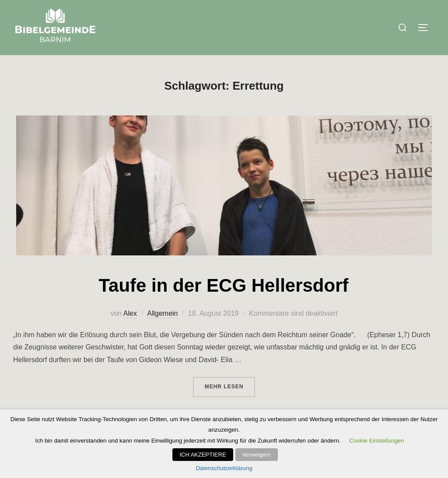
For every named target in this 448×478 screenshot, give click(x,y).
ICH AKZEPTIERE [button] (203, 455)
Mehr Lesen (230, 386)
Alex (130, 313)
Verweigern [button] (257, 455)
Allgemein (162, 313)
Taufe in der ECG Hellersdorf (224, 285)
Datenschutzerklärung (224, 468)
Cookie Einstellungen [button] (376, 441)
